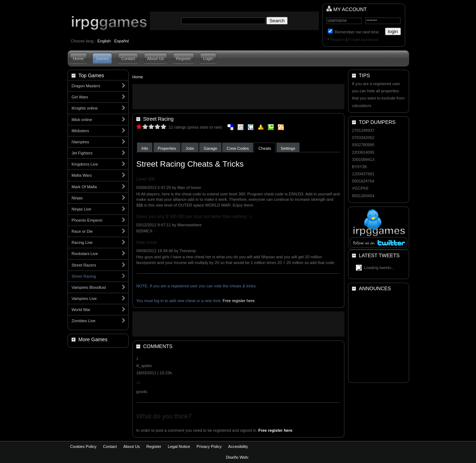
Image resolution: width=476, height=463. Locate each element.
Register (338, 40)
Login (208, 59)
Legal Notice (179, 446)
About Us (155, 59)
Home (78, 59)
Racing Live (82, 242)
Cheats (265, 148)
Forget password (363, 40)
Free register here (239, 301)
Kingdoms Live (85, 164)
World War (81, 310)
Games (102, 59)
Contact (128, 59)
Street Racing (84, 276)
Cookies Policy (83, 446)
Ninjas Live (81, 209)
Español (122, 41)
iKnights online (85, 108)
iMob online (82, 120)
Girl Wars (80, 97)
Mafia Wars (82, 175)
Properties (167, 148)
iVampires (80, 142)
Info (145, 148)
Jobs (190, 148)
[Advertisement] (238, 97)
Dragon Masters (86, 86)
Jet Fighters (82, 153)
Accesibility (238, 446)
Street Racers (84, 265)
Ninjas (77, 198)
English (104, 41)
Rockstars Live (85, 254)
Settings (288, 148)
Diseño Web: (238, 457)
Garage (210, 148)
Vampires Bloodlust (89, 287)
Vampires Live (84, 298)
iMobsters (80, 131)
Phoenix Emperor (87, 220)
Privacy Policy (209, 446)
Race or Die (82, 231)
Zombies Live (84, 321)
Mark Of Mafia (84, 187)
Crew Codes (238, 148)
